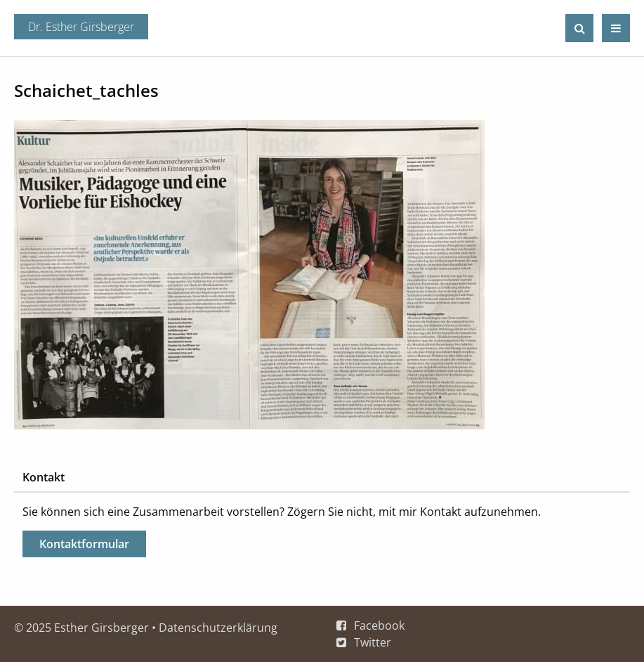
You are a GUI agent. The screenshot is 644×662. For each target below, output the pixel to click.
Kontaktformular (84, 544)
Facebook (379, 625)
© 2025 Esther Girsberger (81, 628)
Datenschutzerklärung (218, 628)
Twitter (373, 642)
